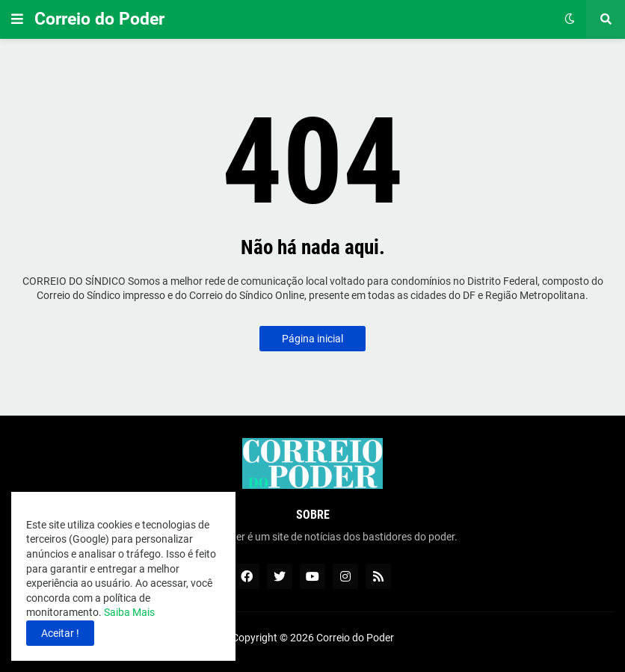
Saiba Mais (128, 612)
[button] (17, 19)
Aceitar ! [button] (60, 633)
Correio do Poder (99, 19)
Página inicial (312, 339)
